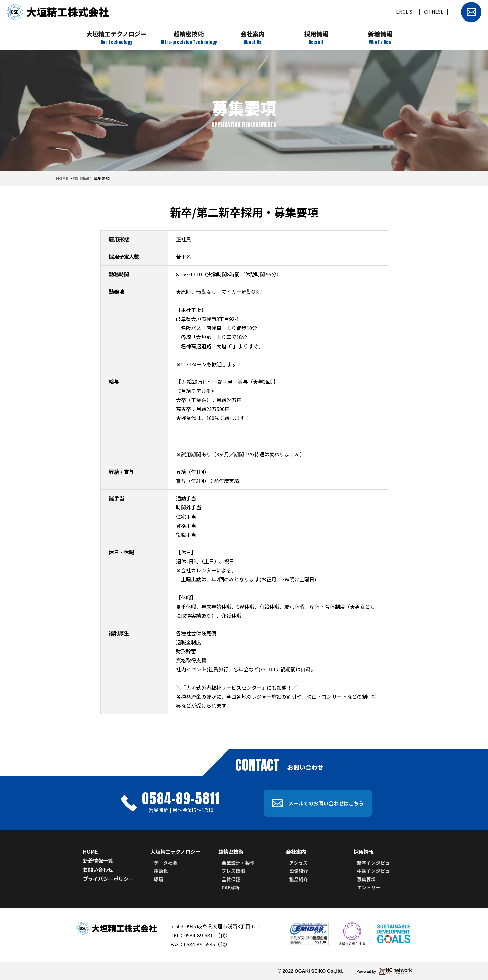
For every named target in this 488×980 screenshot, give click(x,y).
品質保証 (231, 879)
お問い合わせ (98, 870)
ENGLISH (406, 12)
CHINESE (434, 12)
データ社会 (166, 863)
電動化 (161, 871)
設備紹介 (299, 871)
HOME (62, 178)
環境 (159, 879)
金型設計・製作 (238, 863)
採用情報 (81, 178)
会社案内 (296, 851)
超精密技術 (231, 851)
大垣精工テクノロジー (175, 851)
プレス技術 (233, 871)
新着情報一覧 (98, 861)
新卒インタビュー (376, 863)
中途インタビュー (376, 871)
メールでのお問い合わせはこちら (318, 803)
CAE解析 (231, 887)
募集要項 (366, 879)
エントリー (369, 887)
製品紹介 (299, 879)
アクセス (298, 863)
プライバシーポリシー (108, 879)
